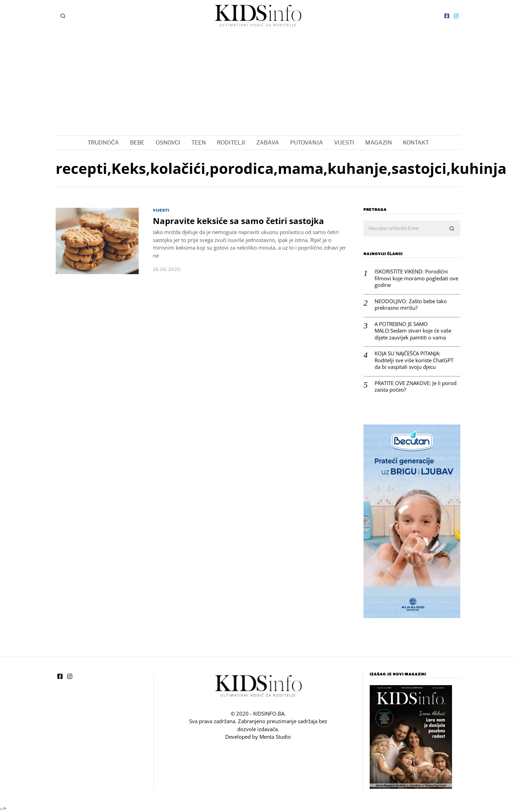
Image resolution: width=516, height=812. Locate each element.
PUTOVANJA (307, 143)
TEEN (199, 143)
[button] (452, 229)
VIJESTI (344, 143)
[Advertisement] (258, 84)
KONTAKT (416, 143)
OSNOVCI (168, 143)
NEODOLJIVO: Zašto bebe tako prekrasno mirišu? (411, 305)
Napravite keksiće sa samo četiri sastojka (238, 221)
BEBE (137, 143)
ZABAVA (268, 143)
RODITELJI (231, 143)
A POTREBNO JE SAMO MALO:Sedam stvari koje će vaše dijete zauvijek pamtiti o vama (413, 331)
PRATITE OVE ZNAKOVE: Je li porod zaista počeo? (416, 387)
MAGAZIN (379, 143)
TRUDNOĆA (103, 143)
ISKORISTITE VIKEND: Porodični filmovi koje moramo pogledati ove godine (416, 278)
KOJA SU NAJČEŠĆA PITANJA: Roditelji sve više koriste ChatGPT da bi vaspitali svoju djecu (414, 360)
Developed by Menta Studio (258, 737)
